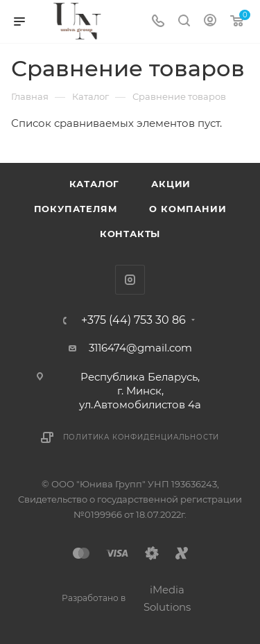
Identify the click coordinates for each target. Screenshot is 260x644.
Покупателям (76, 209)
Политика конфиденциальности (141, 437)
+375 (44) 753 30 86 (133, 320)
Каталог (95, 184)
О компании (188, 209)
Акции (171, 184)
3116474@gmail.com (140, 348)
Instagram (130, 280)
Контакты (130, 234)
